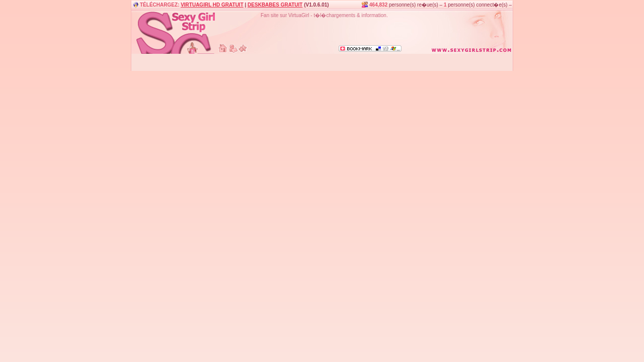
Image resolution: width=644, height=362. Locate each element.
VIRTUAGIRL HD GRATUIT (212, 5)
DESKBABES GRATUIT (275, 5)
